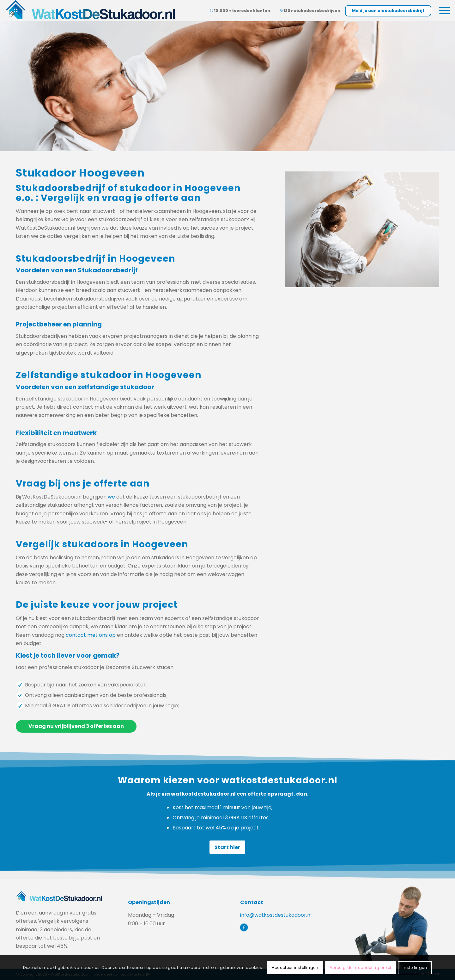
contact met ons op (91, 635)
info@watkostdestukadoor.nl (276, 915)
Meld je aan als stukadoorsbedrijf (388, 11)
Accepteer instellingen (295, 968)
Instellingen (415, 968)
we (111, 497)
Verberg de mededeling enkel (361, 968)
